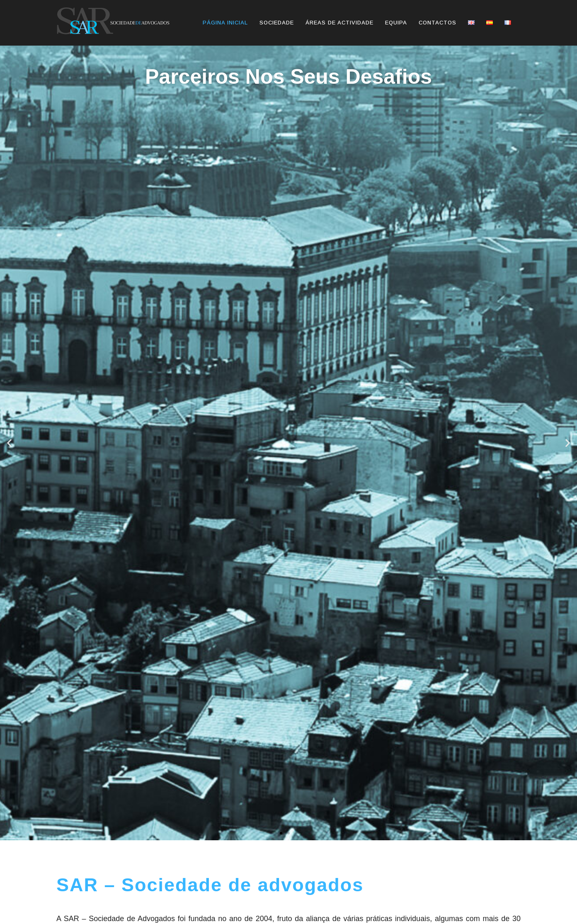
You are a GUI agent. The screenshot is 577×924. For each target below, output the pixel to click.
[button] (281, 833)
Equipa (396, 23)
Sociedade (277, 23)
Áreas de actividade (339, 23)
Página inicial (225, 23)
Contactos (438, 23)
